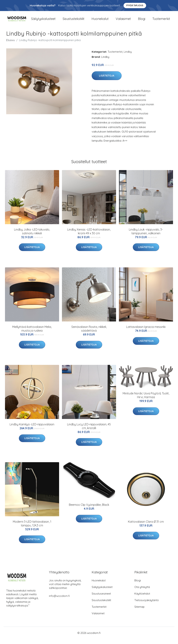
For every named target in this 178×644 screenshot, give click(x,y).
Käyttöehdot (142, 599)
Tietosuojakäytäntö (147, 605)
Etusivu (11, 45)
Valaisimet (123, 21)
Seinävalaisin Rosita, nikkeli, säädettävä (89, 334)
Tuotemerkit (161, 21)
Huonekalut (100, 21)
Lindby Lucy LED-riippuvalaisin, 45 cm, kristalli (89, 431)
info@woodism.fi (59, 601)
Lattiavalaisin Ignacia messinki (146, 332)
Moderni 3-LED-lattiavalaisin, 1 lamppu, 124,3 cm (32, 528)
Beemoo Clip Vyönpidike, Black (89, 510)
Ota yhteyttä (142, 592)
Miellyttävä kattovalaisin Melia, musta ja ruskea (32, 334)
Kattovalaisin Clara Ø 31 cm (146, 527)
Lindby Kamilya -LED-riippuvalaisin (32, 429)
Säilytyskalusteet (43, 21)
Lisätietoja (107, 81)
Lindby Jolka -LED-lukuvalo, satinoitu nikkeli (32, 236)
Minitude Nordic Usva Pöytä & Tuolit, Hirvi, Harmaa (146, 400)
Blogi (142, 21)
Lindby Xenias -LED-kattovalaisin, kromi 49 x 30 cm (89, 236)
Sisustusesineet (101, 599)
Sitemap (139, 612)
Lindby (128, 57)
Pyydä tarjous (135, 5)
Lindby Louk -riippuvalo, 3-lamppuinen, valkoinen (146, 236)
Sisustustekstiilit (74, 21)
